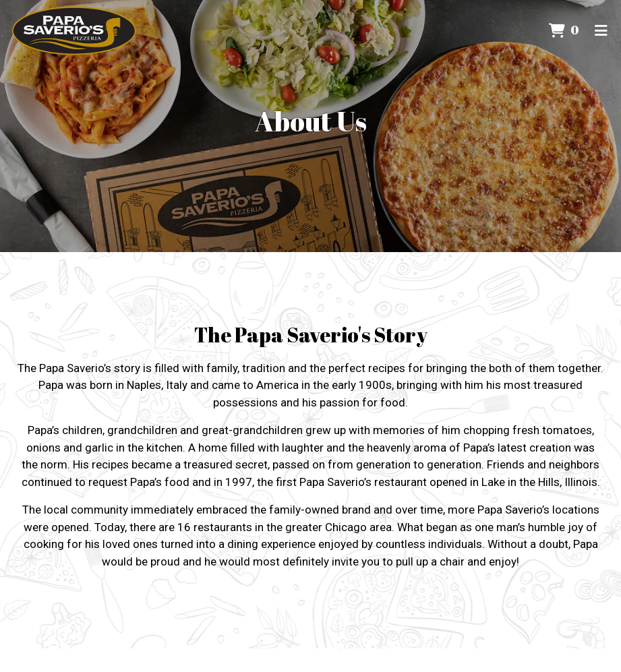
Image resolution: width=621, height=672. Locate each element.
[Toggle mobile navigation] (601, 30)
